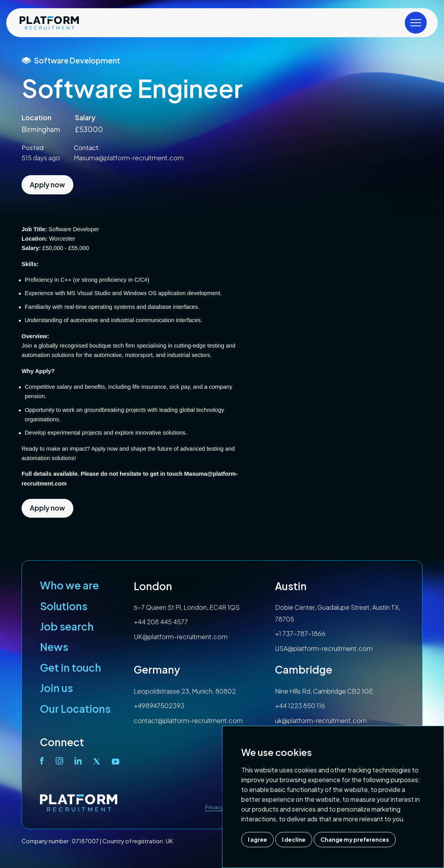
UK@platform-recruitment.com (181, 637)
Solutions (64, 606)
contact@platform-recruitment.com (188, 720)
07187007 (85, 841)
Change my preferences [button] (355, 839)
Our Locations (75, 709)
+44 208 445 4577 (161, 622)
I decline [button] (294, 839)
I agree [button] (257, 839)
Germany (157, 670)
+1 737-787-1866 (300, 633)
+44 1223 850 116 (300, 706)
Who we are (69, 585)
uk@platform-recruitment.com (321, 720)
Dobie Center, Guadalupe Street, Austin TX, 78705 (338, 613)
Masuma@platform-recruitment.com (129, 158)
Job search (67, 626)
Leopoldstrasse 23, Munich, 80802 (185, 691)
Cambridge (304, 670)
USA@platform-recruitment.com (324, 648)
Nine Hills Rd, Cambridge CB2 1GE (324, 691)
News (54, 647)
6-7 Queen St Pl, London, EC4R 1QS (187, 607)
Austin (291, 586)
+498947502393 (159, 706)
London (153, 586)
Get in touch (71, 668)
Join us (56, 688)
